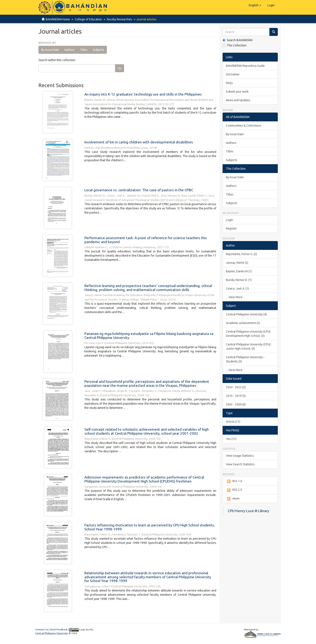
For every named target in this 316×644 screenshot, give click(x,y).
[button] (255, 5)
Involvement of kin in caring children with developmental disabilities (139, 142)
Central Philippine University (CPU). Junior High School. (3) (248, 346)
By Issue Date (50, 50)
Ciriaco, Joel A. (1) (237, 289)
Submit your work (237, 92)
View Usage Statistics (240, 456)
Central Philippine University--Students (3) (245, 359)
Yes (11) (231, 439)
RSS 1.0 (234, 481)
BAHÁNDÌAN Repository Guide (245, 66)
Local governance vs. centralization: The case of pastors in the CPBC (139, 190)
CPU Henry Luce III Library (248, 511)
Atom (233, 499)
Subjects (98, 50)
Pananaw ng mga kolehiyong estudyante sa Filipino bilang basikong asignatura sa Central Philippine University (149, 336)
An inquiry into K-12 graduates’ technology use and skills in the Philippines (143, 94)
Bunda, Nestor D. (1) (239, 280)
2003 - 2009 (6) (236, 404)
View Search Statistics (240, 464)
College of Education (88, 19)
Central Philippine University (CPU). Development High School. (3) (248, 334)
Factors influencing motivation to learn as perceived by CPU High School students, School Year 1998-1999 (150, 527)
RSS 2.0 (234, 490)
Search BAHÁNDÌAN (237, 40)
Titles (84, 50)
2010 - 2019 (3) (236, 396)
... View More (234, 297)
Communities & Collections (244, 126)
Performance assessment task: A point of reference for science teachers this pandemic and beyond (146, 240)
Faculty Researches (118, 19)
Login (229, 220)
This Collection (235, 45)
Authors (69, 50)
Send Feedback (59, 629)
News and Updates (238, 100)
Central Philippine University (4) (246, 314)
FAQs (229, 83)
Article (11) (233, 422)
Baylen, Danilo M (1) (239, 271)
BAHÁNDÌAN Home (58, 19)
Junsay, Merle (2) (237, 263)
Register (231, 228)
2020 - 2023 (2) (236, 387)
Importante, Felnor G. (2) (241, 254)
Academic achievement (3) (243, 323)
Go (120, 68)
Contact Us (42, 629)
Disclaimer (233, 74)
